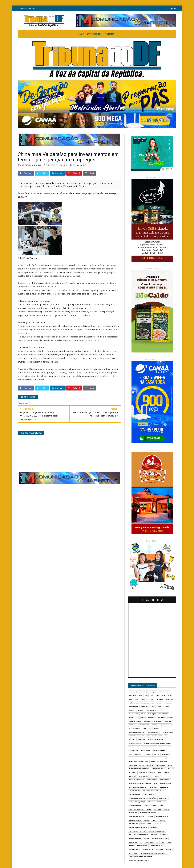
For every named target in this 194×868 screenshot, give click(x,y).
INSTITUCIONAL (94, 34)
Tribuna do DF (79, 165)
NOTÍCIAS (110, 34)
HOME (81, 34)
